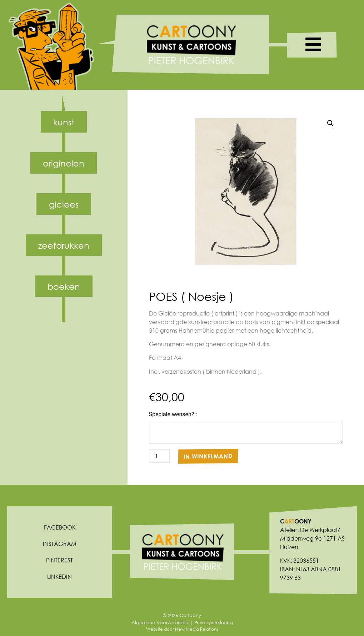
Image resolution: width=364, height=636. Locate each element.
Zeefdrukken (64, 245)
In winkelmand (208, 456)
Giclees (64, 204)
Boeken (64, 286)
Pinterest (59, 560)
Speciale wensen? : (173, 414)
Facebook (60, 527)
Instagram (60, 544)
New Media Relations (197, 629)
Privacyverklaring (214, 623)
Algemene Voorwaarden (160, 623)
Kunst (64, 122)
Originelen (64, 163)
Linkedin (59, 577)
